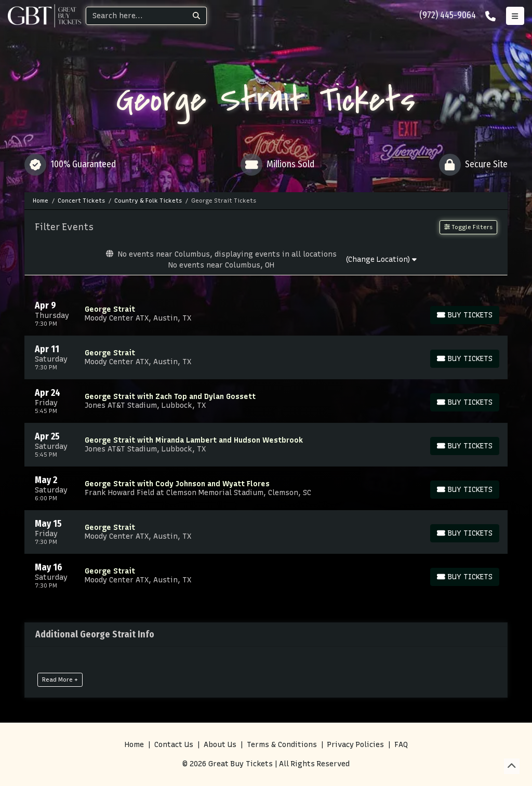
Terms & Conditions (282, 745)
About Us (220, 745)
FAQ (401, 745)
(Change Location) (381, 259)
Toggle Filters (468, 227)
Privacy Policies (356, 745)
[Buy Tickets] (465, 315)
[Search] (136, 16)
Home (134, 745)
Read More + (60, 680)
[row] (266, 314)
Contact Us (174, 745)
